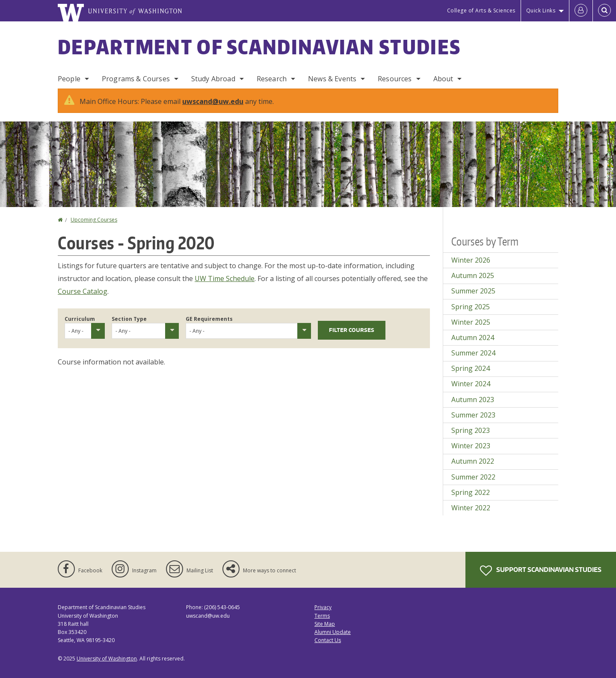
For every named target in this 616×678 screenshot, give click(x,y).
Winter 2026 (471, 260)
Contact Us (328, 640)
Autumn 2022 (473, 461)
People (69, 79)
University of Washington (107, 659)
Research (272, 79)
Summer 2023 (473, 415)
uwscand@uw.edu (213, 101)
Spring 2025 (471, 307)
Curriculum (80, 319)
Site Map (325, 624)
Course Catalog (83, 291)
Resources (395, 79)
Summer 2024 (473, 353)
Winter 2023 (471, 446)
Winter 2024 (471, 384)
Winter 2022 (471, 508)
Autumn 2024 (473, 338)
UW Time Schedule (225, 278)
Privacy (323, 607)
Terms (322, 616)
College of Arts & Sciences (481, 10)
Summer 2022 (473, 477)
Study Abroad (213, 79)
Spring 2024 (471, 368)
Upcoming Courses (94, 220)
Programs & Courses (136, 79)
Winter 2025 (471, 322)
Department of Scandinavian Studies (259, 47)
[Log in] (581, 11)
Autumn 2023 (473, 400)
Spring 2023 (471, 430)
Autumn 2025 (473, 275)
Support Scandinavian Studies (541, 571)
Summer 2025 (473, 291)
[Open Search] (604, 11)
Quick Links (541, 10)
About (443, 79)
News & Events (332, 79)
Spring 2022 (471, 492)
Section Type (129, 319)
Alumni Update (333, 632)
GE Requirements (209, 319)
